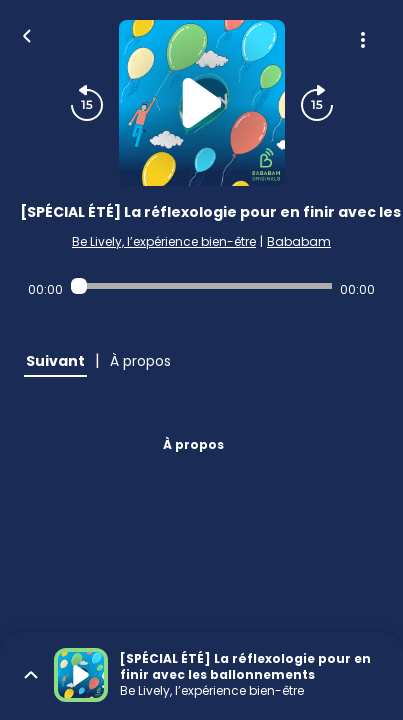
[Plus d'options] (363, 40)
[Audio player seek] (201, 286)
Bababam (299, 241)
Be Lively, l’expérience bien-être (164, 241)
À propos (193, 444)
